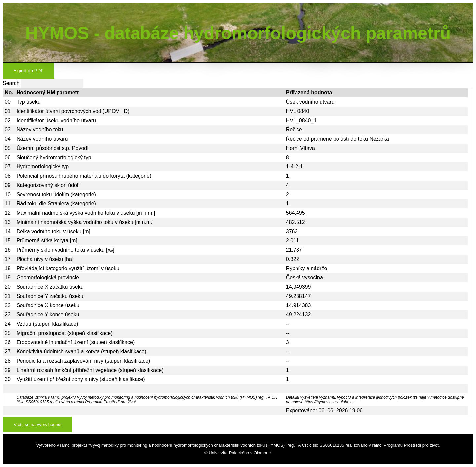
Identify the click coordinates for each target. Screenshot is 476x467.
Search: (43, 83)
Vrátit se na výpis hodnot (38, 425)
